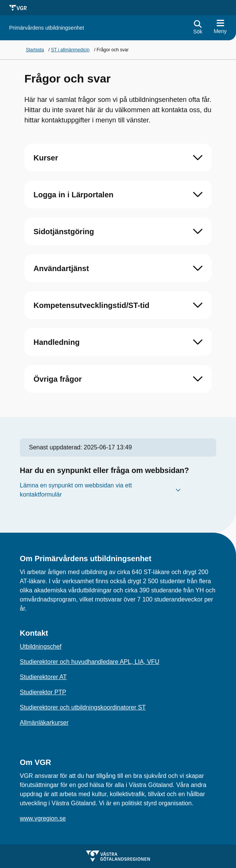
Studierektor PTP (43, 692)
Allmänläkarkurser (44, 723)
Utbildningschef (41, 647)
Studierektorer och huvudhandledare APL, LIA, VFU (89, 662)
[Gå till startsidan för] (47, 28)
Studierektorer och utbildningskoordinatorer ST (83, 707)
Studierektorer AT (43, 677)
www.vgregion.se (43, 818)
